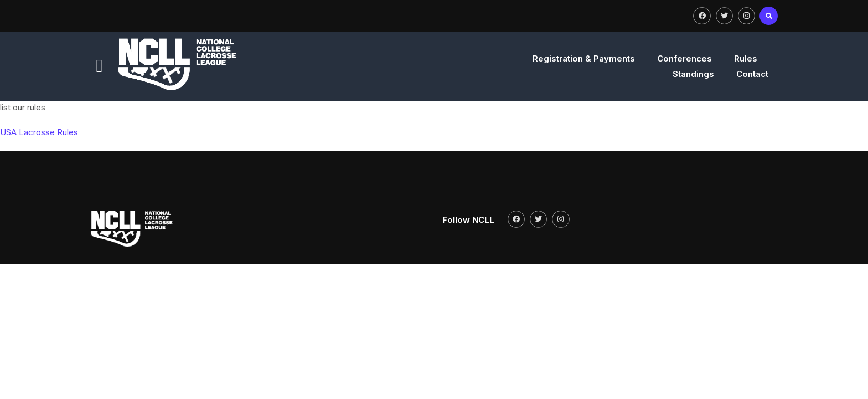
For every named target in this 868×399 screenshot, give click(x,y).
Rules (622, 73)
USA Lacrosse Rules (39, 147)
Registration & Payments (460, 73)
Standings (676, 73)
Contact (735, 73)
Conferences (560, 73)
